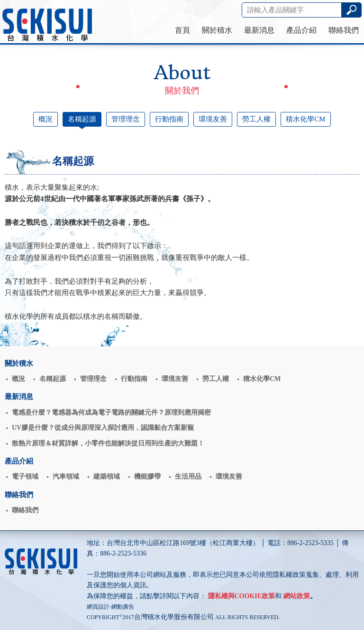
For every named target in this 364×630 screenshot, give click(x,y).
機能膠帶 (147, 477)
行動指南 (169, 119)
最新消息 (259, 30)
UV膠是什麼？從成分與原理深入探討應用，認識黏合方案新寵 (103, 428)
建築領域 (107, 477)
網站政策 (297, 596)
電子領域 (25, 477)
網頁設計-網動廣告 (110, 607)
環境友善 (213, 119)
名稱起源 (82, 119)
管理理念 (126, 119)
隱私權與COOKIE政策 (242, 596)
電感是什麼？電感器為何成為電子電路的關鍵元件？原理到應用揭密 (111, 412)
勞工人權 (256, 119)
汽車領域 (66, 477)
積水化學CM (305, 119)
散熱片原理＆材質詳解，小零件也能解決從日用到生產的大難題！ (108, 443)
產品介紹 (301, 30)
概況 (45, 119)
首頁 (182, 30)
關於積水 (217, 30)
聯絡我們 (344, 30)
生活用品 (188, 477)
